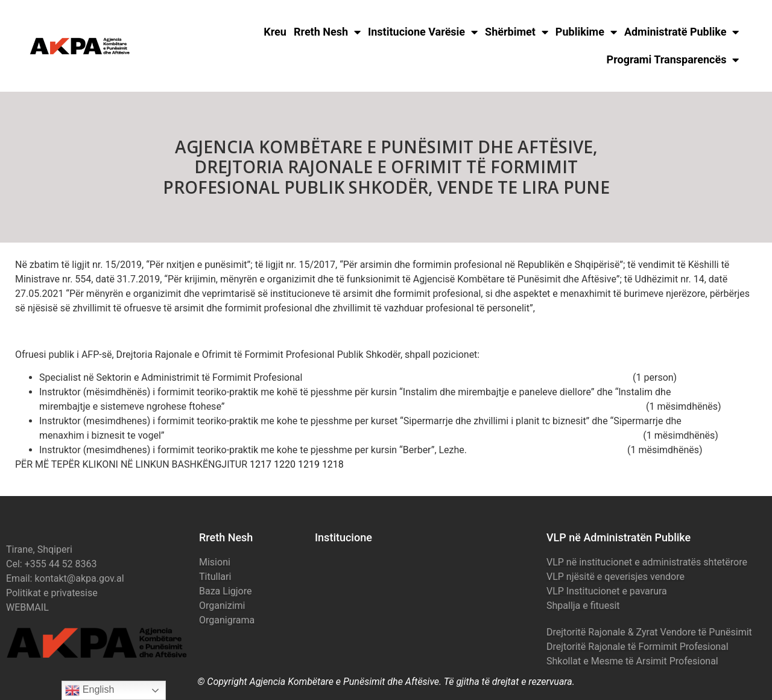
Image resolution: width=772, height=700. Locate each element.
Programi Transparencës (673, 60)
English (90, 690)
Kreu (275, 32)
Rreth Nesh (327, 32)
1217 (261, 464)
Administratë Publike (682, 32)
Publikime (586, 32)
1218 (333, 464)
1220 (285, 464)
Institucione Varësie (423, 32)
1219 (309, 464)
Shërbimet (517, 32)
